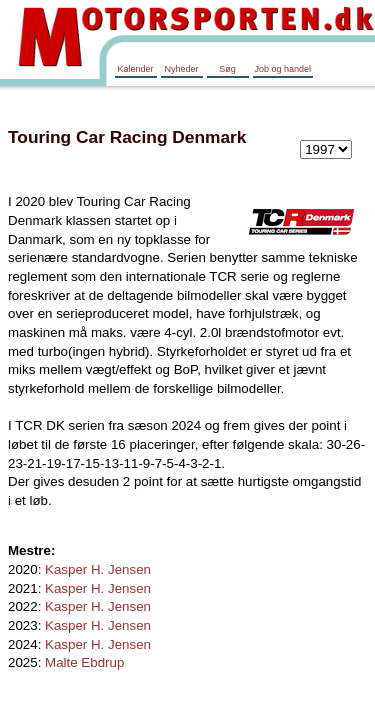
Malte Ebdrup (84, 662)
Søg (227, 69)
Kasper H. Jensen (98, 569)
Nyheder (181, 69)
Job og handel (283, 69)
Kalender (135, 69)
